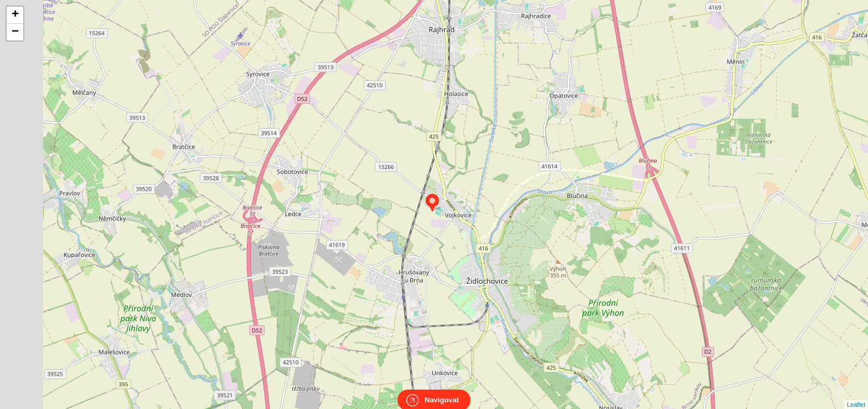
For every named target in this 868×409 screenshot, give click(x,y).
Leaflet (856, 395)
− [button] (15, 32)
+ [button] (15, 15)
